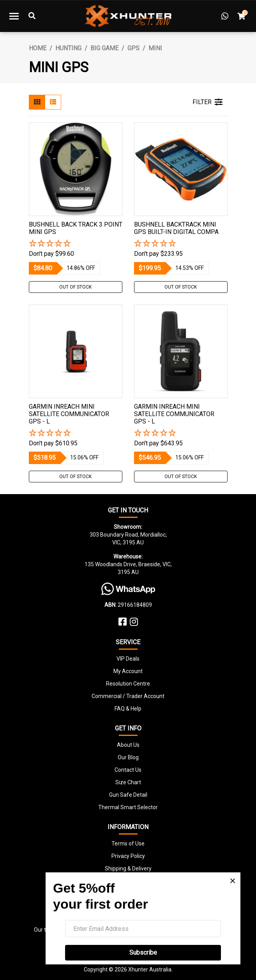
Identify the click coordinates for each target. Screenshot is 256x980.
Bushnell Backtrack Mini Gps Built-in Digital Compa (176, 228)
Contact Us (128, 770)
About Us (128, 745)
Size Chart (128, 782)
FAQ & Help (128, 709)
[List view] (53, 102)
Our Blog (128, 757)
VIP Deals (128, 659)
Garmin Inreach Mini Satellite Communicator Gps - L (69, 414)
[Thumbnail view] (37, 102)
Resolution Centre (128, 684)
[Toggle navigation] (14, 16)
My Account (128, 671)
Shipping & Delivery (128, 868)
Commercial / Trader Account (128, 696)
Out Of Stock (75, 287)
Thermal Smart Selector (128, 807)
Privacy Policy (128, 856)
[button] (76, 244)
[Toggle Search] (32, 16)
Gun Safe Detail (128, 795)
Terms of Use (128, 844)
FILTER (207, 102)
